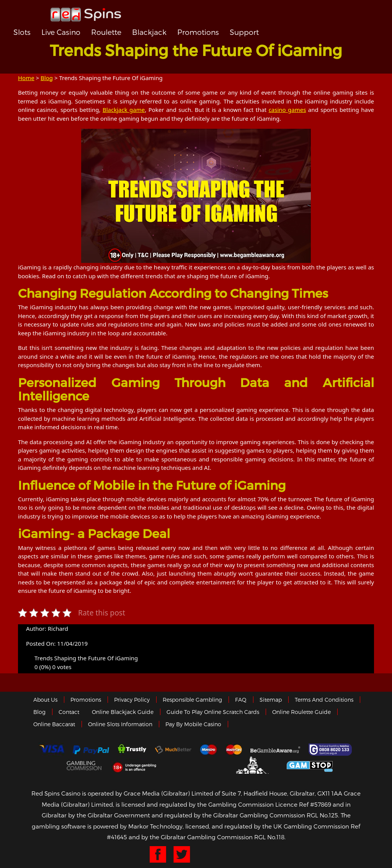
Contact (69, 712)
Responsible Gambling (192, 700)
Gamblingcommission (85, 765)
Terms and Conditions (324, 700)
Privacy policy (132, 700)
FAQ (241, 700)
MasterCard (234, 750)
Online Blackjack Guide (123, 712)
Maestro (209, 750)
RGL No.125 (322, 815)
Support (244, 32)
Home (26, 78)
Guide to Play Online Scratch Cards (213, 712)
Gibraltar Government (253, 765)
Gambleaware (275, 750)
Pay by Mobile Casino (193, 724)
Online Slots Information (120, 724)
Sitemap (271, 700)
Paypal (91, 750)
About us (45, 700)
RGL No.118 (269, 837)
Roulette (106, 32)
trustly (132, 750)
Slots (22, 32)
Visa (51, 750)
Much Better (173, 750)
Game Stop (310, 765)
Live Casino (61, 32)
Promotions (198, 32)
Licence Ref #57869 (303, 804)
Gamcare (331, 750)
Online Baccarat (54, 724)
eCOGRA (195, 765)
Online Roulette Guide (301, 712)
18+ (136, 765)
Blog (47, 78)
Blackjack (149, 32)
